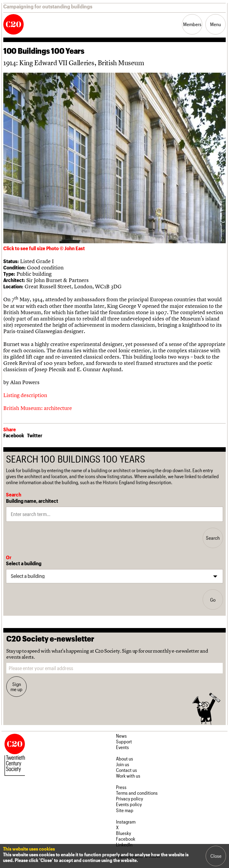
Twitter (35, 435)
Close (216, 856)
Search (213, 538)
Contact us (126, 770)
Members (192, 24)
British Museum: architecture (38, 408)
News (121, 736)
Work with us (128, 776)
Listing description (25, 395)
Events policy (129, 804)
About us (125, 759)
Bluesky (123, 833)
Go (213, 600)
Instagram (126, 822)
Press (121, 787)
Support (124, 741)
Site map (125, 810)
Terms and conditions (137, 793)
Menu (216, 24)
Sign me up (16, 687)
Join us (123, 764)
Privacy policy (129, 798)
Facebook (14, 435)
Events (122, 747)
